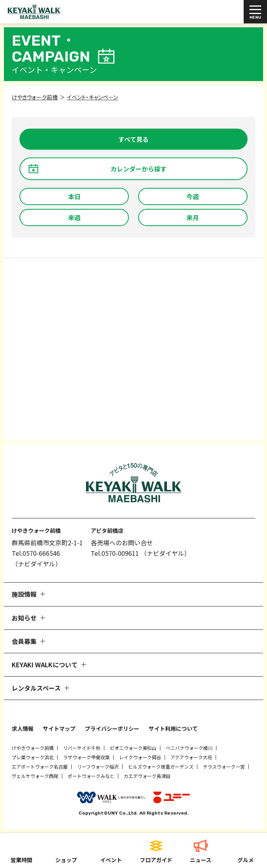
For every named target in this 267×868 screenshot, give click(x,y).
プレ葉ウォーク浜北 (33, 757)
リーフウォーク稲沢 (98, 766)
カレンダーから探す (139, 169)
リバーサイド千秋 (82, 748)
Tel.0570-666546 (36, 553)
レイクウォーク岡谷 (140, 757)
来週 (74, 217)
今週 (193, 196)
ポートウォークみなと (91, 776)
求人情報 (23, 728)
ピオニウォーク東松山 (133, 748)
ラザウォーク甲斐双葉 (86, 757)
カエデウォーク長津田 (147, 776)
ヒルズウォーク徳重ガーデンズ (161, 766)
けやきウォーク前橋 (33, 748)
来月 (193, 217)
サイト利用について (173, 728)
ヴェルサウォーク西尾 (35, 776)
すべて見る (133, 139)
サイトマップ (59, 728)
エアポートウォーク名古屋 (40, 766)
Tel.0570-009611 (115, 553)
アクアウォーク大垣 (191, 757)
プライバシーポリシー (112, 728)
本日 (74, 196)
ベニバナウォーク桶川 (189, 748)
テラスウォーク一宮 (224, 766)
